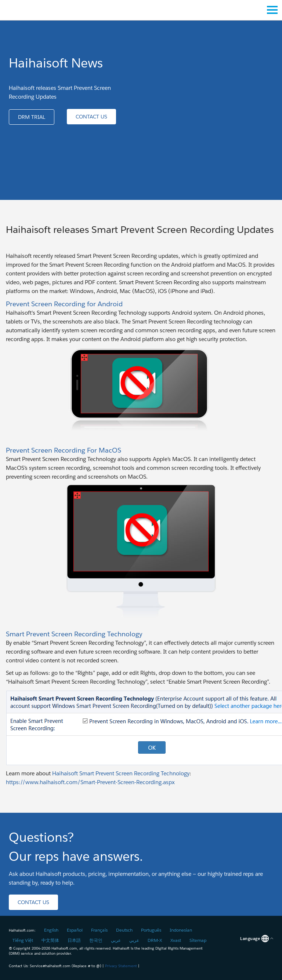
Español (75, 930)
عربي (116, 940)
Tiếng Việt (23, 940)
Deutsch (124, 930)
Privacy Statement (121, 966)
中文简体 (50, 940)
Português (151, 930)
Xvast (176, 940)
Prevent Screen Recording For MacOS (64, 450)
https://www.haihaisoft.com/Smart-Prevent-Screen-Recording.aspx (90, 782)
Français (99, 930)
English (51, 930)
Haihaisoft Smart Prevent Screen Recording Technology (121, 773)
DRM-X (155, 940)
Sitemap (198, 940)
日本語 (74, 940)
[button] (32, 117)
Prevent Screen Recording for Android (64, 304)
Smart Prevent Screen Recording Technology (74, 634)
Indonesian (181, 930)
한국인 (96, 940)
